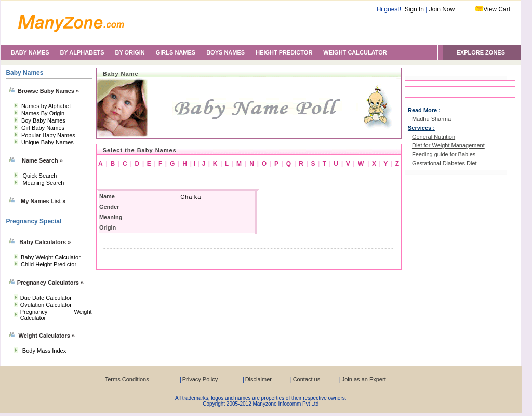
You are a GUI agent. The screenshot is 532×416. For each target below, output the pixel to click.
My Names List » (43, 201)
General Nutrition (434, 137)
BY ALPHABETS (82, 52)
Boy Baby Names (43, 120)
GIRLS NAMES (176, 52)
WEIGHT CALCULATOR (355, 52)
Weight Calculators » (47, 336)
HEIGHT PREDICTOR (284, 52)
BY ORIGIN (130, 52)
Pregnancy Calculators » (50, 283)
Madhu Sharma (431, 119)
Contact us (307, 379)
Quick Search (39, 176)
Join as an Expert (364, 379)
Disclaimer (258, 379)
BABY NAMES (30, 52)
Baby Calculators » (45, 242)
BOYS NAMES (225, 52)
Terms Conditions (127, 379)
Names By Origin (43, 113)
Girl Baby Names (43, 128)
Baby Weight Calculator (51, 257)
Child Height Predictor (49, 264)
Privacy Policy (200, 379)
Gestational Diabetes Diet (444, 163)
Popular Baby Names (48, 135)
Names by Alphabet (46, 106)
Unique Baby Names (48, 142)
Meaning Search (43, 183)
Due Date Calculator (46, 298)
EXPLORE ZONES (481, 52)
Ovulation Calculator (46, 305)
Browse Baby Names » (48, 91)
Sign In (414, 9)
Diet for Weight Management (448, 145)
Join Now (442, 9)
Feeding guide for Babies (444, 154)
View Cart (497, 9)
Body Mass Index (44, 351)
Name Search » (42, 160)
